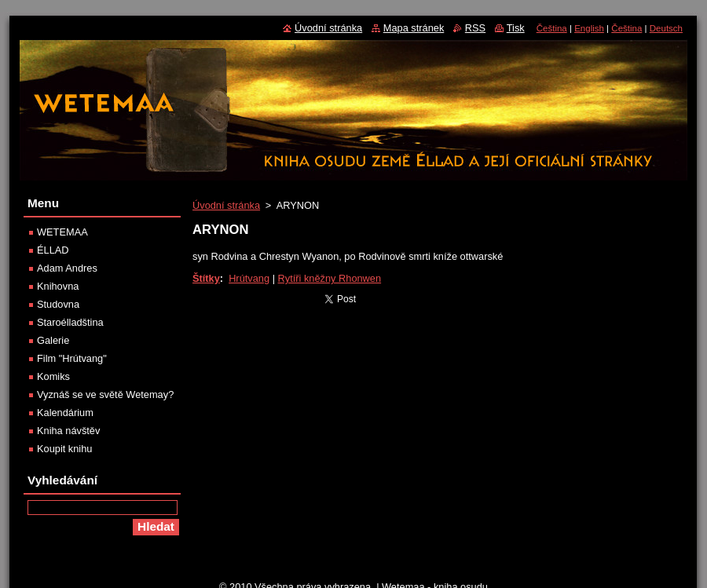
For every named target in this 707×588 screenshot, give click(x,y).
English (589, 28)
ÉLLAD (53, 250)
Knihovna (58, 286)
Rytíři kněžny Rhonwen (330, 278)
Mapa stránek (414, 28)
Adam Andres (67, 268)
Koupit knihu (64, 449)
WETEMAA (62, 232)
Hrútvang (249, 278)
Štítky (206, 278)
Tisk (516, 28)
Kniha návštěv (68, 431)
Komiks (53, 376)
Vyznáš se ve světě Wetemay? (105, 394)
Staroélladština (70, 322)
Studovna (58, 304)
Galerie (53, 340)
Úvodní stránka (226, 205)
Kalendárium (65, 413)
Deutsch (666, 28)
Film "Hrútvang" (72, 358)
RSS (475, 28)
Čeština (552, 28)
